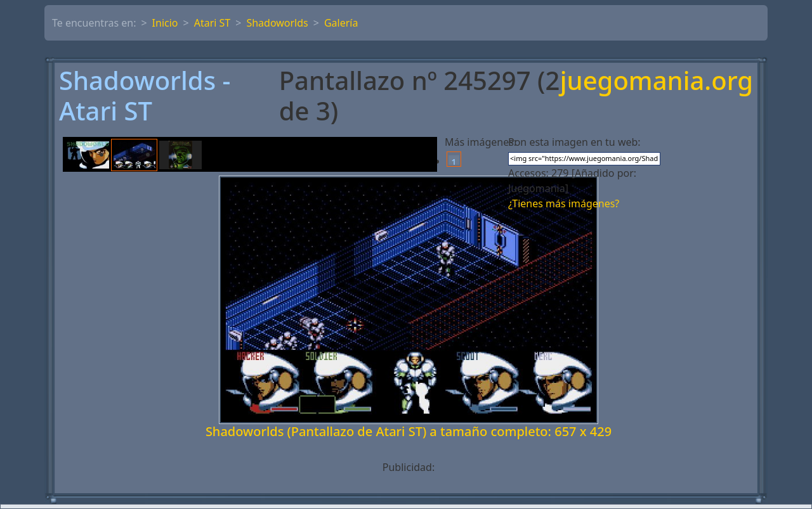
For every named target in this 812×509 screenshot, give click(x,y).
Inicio (165, 23)
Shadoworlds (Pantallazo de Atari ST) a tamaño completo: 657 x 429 (409, 431)
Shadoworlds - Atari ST (145, 96)
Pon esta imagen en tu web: (574, 142)
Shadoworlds (277, 23)
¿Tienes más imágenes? (564, 203)
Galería (341, 23)
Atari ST (213, 23)
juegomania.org (657, 81)
